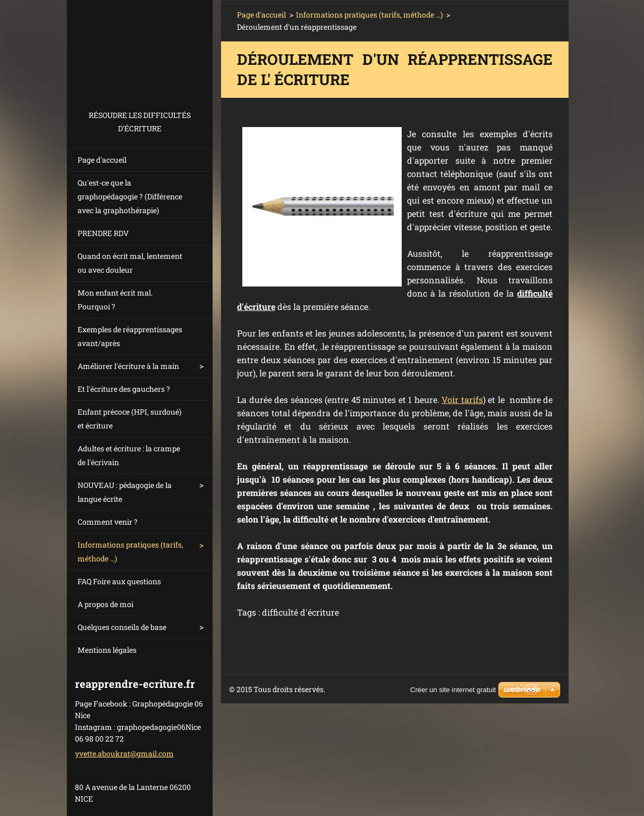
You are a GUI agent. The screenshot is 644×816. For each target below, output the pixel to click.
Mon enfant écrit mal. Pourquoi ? (115, 300)
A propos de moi (105, 604)
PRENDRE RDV (103, 233)
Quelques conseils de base (122, 627)
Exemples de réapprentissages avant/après (130, 336)
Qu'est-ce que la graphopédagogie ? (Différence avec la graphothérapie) (130, 196)
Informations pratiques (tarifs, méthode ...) (130, 552)
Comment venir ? (108, 522)
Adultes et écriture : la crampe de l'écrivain (129, 455)
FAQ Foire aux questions (119, 581)
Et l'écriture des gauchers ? (124, 389)
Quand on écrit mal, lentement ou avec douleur (130, 263)
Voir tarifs (462, 399)
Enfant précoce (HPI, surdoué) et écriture (129, 419)
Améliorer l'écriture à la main (128, 366)
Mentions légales (107, 650)
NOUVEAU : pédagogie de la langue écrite (125, 492)
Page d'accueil (102, 160)
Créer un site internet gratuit (453, 690)
